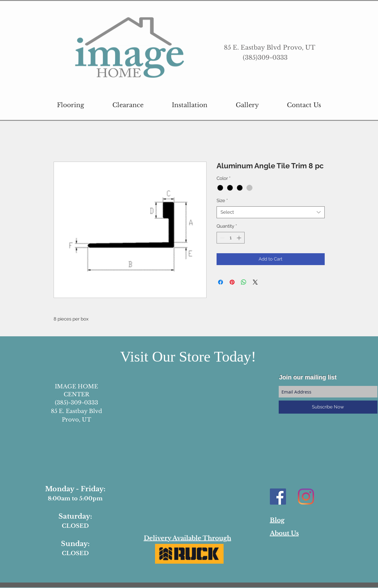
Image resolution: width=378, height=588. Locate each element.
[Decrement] (222, 238)
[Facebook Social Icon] (278, 497)
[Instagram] (306, 497)
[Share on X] (255, 282)
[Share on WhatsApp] (244, 282)
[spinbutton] (230, 238)
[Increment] (240, 238)
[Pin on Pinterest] (232, 282)
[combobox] (271, 212)
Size (222, 201)
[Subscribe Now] (328, 407)
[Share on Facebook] (221, 282)
